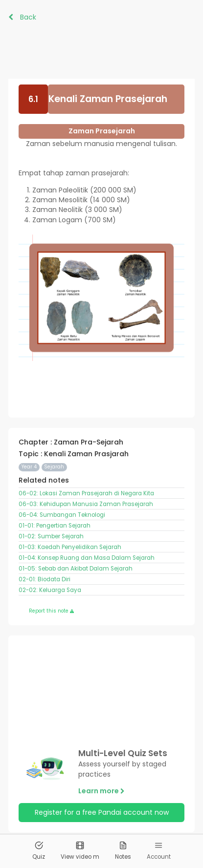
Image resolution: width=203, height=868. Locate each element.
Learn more (101, 791)
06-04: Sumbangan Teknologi (62, 515)
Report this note (51, 611)
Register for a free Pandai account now (102, 812)
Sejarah (54, 467)
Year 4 (29, 467)
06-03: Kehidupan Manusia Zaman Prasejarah (86, 504)
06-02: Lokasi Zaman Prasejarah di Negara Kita (86, 493)
